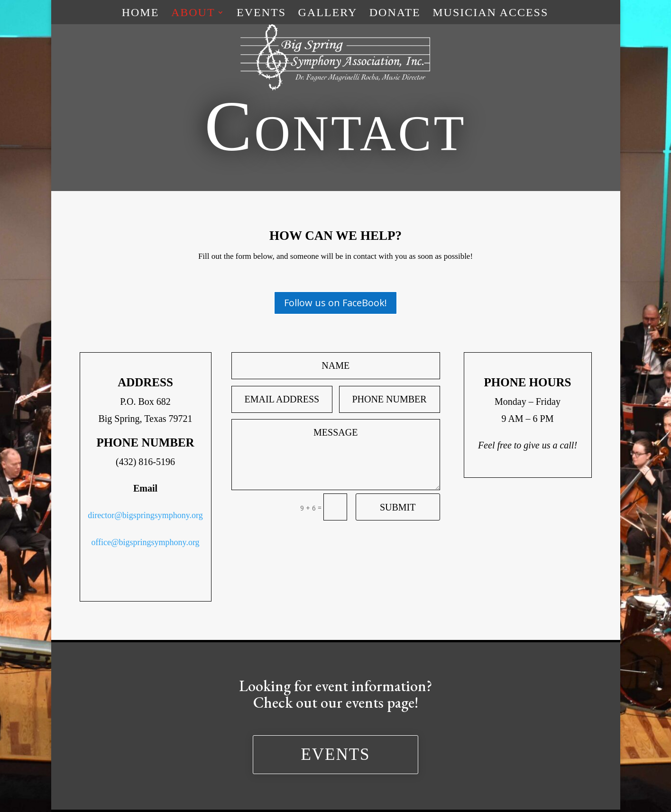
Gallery (328, 14)
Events (261, 14)
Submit (398, 507)
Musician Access (490, 14)
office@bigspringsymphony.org (145, 542)
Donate (395, 14)
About (193, 14)
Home (141, 14)
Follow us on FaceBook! (335, 303)
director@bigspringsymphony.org (145, 515)
